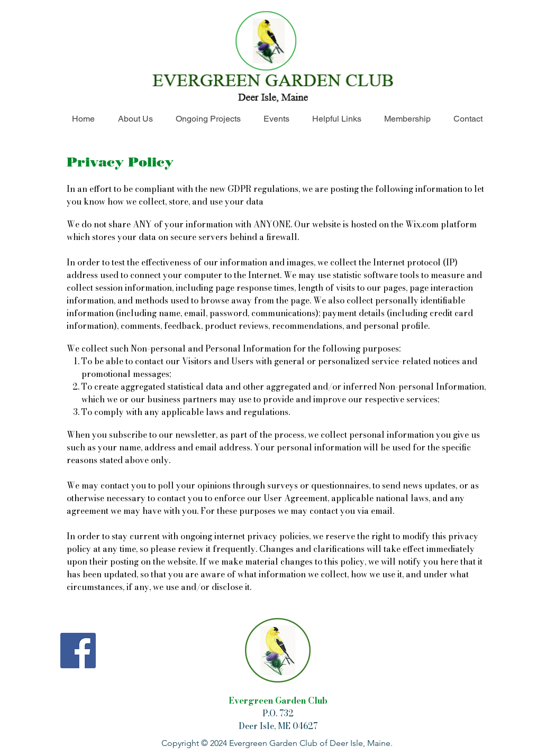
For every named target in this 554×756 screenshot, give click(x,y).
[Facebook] (78, 651)
